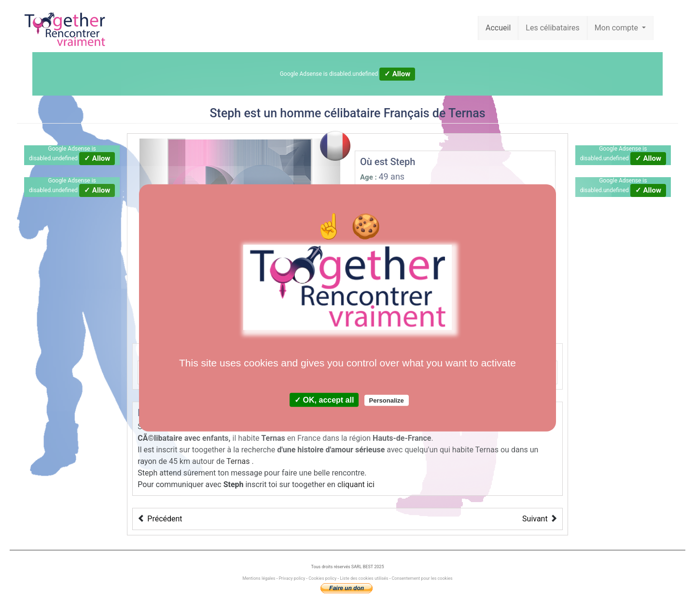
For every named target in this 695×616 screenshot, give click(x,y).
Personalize (387, 400)
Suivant (535, 519)
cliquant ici (356, 484)
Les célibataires (553, 28)
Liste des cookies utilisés (364, 578)
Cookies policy (322, 578)
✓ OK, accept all (324, 400)
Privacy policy (292, 578)
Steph (225, 113)
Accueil (498, 28)
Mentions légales (259, 578)
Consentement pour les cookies (422, 578)
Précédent (165, 519)
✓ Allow (397, 74)
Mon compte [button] (617, 28)
